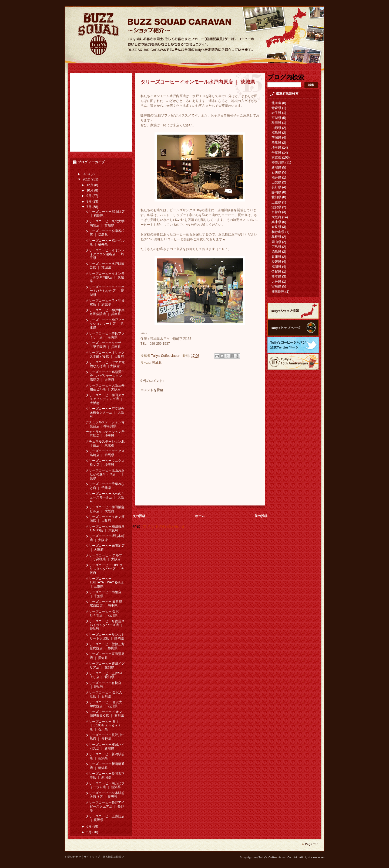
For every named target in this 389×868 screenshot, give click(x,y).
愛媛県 (276, 262)
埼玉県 (276, 148)
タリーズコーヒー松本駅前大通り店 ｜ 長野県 (105, 795)
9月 (89, 196)
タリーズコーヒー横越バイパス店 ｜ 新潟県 (105, 747)
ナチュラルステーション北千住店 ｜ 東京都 (105, 443)
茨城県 (157, 363)
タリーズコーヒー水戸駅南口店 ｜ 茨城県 (105, 266)
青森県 (276, 108)
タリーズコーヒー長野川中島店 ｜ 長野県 (105, 737)
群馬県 (276, 143)
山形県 (276, 128)
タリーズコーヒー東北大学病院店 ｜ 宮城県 (105, 223)
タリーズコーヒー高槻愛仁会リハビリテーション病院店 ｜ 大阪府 (105, 376)
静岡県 (276, 192)
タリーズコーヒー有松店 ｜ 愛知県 (103, 685)
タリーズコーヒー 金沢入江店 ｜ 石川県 (104, 694)
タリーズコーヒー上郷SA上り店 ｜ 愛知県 (104, 675)
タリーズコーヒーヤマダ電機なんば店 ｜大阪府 (105, 364)
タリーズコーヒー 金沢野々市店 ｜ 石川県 (102, 613)
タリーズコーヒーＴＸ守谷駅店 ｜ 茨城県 (105, 302)
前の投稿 (261, 516)
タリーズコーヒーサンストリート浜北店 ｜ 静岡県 (105, 637)
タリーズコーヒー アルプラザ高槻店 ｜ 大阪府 (104, 557)
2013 (87, 174)
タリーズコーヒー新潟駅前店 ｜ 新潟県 (105, 756)
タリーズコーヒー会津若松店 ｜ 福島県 (105, 233)
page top (310, 844)
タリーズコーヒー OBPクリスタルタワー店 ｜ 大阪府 (105, 569)
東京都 (276, 158)
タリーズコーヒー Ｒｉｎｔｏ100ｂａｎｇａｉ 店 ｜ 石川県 (104, 725)
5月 (89, 832)
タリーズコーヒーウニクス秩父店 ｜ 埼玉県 (105, 463)
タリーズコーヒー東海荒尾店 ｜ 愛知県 (105, 656)
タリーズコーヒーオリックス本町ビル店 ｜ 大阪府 (105, 354)
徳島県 (276, 252)
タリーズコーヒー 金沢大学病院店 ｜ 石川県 (104, 704)
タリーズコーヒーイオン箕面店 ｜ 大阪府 (105, 519)
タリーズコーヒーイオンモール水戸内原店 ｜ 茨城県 (105, 277)
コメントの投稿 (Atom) (163, 527)
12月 (90, 185)
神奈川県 (278, 162)
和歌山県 (278, 232)
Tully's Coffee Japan (166, 356)
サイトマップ (92, 857)
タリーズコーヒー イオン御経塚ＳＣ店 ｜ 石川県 (105, 714)
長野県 (276, 187)
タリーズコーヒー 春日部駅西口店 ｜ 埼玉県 (104, 604)
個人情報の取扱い (113, 857)
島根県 (276, 237)
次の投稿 (139, 516)
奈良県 (276, 227)
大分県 (276, 282)
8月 (89, 201)
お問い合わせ (73, 857)
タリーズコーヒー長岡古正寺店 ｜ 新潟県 (105, 775)
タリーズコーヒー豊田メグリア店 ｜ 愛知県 (105, 665)
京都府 (276, 212)
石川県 (276, 172)
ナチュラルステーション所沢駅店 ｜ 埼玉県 (105, 434)
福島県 (276, 133)
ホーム (200, 516)
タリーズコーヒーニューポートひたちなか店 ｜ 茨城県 (105, 291)
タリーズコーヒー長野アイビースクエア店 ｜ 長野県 (105, 806)
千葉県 (276, 153)
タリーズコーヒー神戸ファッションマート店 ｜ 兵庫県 (105, 324)
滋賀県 (276, 207)
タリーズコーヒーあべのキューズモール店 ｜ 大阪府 (105, 498)
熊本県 (276, 276)
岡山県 (276, 242)
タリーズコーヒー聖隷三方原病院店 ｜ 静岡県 (105, 646)
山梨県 (276, 182)
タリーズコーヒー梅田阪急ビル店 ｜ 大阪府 (105, 509)
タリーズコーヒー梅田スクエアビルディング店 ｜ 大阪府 (105, 399)
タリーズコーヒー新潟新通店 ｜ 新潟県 (105, 766)
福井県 (276, 177)
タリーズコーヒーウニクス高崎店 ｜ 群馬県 (105, 453)
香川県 (276, 257)
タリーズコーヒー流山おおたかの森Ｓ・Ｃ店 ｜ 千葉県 (105, 474)
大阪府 (276, 217)
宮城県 (276, 118)
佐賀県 (276, 272)
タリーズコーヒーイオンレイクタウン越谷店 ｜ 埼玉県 (105, 254)
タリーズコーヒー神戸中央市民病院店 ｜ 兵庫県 (105, 312)
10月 (90, 190)
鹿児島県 (278, 292)
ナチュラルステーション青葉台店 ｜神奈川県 (105, 424)
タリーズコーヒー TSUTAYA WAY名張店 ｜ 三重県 (105, 582)
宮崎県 (276, 286)
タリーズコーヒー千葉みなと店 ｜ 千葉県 (105, 486)
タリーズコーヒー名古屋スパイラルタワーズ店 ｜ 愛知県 (105, 625)
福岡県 (276, 267)
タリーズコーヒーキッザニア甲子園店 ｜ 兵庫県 (105, 345)
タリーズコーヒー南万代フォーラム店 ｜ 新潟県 (105, 785)
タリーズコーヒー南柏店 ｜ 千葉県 (103, 594)
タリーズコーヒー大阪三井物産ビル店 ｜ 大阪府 (105, 387)
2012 (87, 179)
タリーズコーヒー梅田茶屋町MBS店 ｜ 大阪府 (105, 528)
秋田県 (276, 123)
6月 (89, 826)
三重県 (276, 202)
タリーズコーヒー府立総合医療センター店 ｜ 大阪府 (105, 413)
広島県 (276, 247)
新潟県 (276, 168)
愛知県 (276, 197)
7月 (89, 207)
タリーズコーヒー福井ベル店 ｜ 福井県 (105, 242)
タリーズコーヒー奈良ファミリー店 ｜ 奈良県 (105, 335)
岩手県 (276, 113)
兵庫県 (276, 222)
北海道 (276, 103)
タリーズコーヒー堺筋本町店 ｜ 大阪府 (105, 538)
